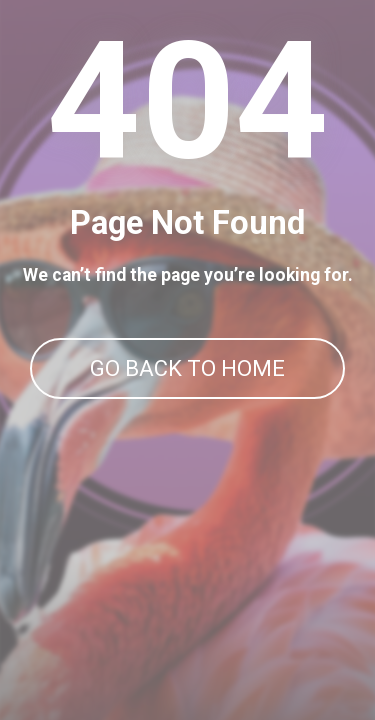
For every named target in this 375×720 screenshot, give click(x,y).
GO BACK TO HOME (187, 368)
